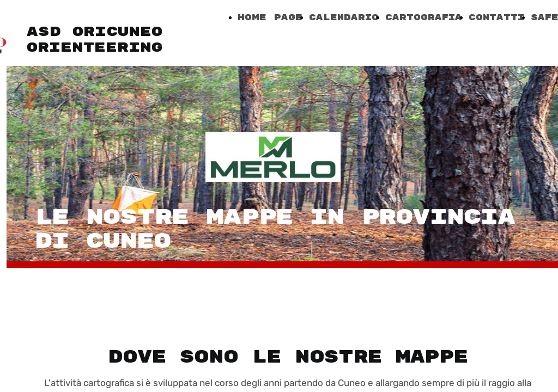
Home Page (270, 18)
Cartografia (424, 18)
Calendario (344, 18)
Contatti (496, 18)
